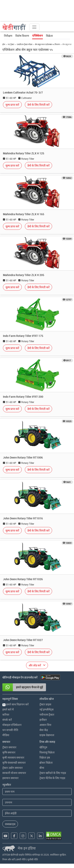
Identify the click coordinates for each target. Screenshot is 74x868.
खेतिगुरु (43, 747)
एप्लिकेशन (37, 36)
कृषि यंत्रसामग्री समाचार (14, 763)
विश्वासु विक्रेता (47, 752)
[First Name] (37, 792)
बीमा (42, 768)
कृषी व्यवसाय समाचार (13, 757)
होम (4, 44)
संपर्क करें (7, 720)
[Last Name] (37, 802)
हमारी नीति (21, 859)
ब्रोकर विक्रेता (46, 763)
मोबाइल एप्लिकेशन (12, 725)
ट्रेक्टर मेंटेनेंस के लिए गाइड (52, 778)
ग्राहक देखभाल (47, 735)
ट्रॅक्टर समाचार (9, 747)
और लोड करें (35, 665)
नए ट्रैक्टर (11, 44)
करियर (6, 715)
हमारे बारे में (8, 709)
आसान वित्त (45, 725)
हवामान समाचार (10, 778)
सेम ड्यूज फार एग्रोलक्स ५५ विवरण (47, 44)
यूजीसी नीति (33, 859)
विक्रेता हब (45, 757)
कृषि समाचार (9, 752)
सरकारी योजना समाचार (14, 773)
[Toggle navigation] (34, 27)
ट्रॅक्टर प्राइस (45, 704)
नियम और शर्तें (8, 859)
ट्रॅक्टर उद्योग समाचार (13, 768)
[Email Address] (37, 813)
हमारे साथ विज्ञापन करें (15, 704)
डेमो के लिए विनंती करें (38, 105)
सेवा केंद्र (44, 730)
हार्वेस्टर (43, 720)
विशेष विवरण (22, 36)
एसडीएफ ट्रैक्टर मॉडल (25, 44)
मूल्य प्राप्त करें (12, 105)
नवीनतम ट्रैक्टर (47, 715)
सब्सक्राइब (10, 824)
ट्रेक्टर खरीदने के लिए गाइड (53, 773)
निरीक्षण (8, 36)
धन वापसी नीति (10, 730)
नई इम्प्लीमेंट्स (46, 709)
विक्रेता (49, 36)
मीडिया (6, 735)
